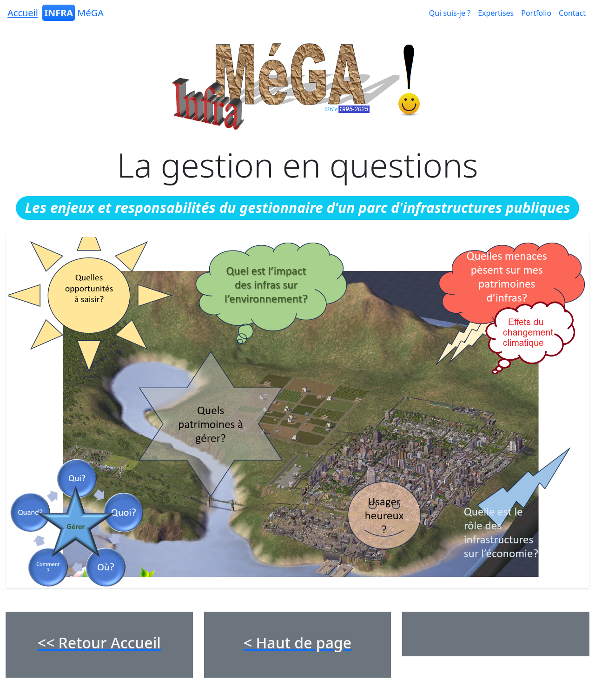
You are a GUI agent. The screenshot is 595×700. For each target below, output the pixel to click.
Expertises (496, 13)
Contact (572, 13)
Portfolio (536, 13)
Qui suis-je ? (450, 13)
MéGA (55, 13)
